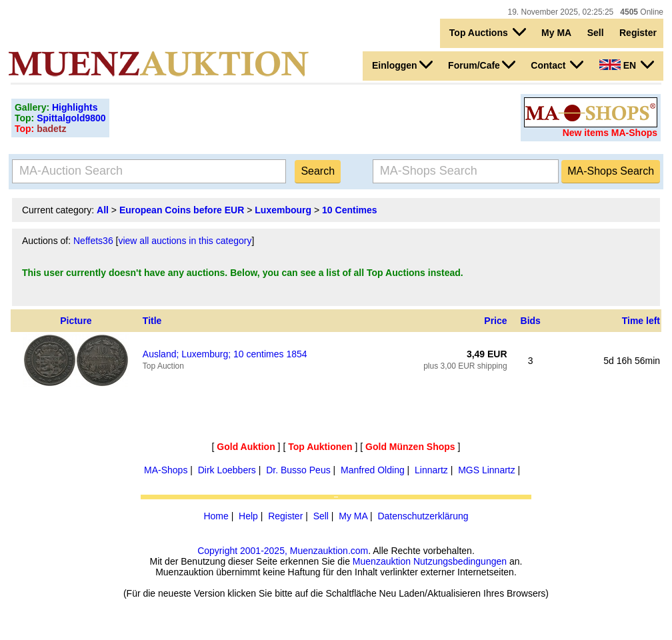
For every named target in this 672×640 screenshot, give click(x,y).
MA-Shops (166, 470)
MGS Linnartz (487, 470)
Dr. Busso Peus (298, 470)
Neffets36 (93, 241)
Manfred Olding (373, 470)
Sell (596, 33)
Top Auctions (488, 32)
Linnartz (431, 470)
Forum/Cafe (482, 65)
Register (638, 33)
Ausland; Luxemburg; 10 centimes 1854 (225, 354)
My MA (556, 33)
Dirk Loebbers (227, 470)
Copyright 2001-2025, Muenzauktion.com (283, 551)
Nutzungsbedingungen (460, 561)
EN (627, 65)
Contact (557, 65)
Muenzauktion (382, 561)
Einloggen (402, 65)
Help (248, 516)
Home (216, 516)
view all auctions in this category (185, 241)
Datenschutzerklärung (423, 516)
